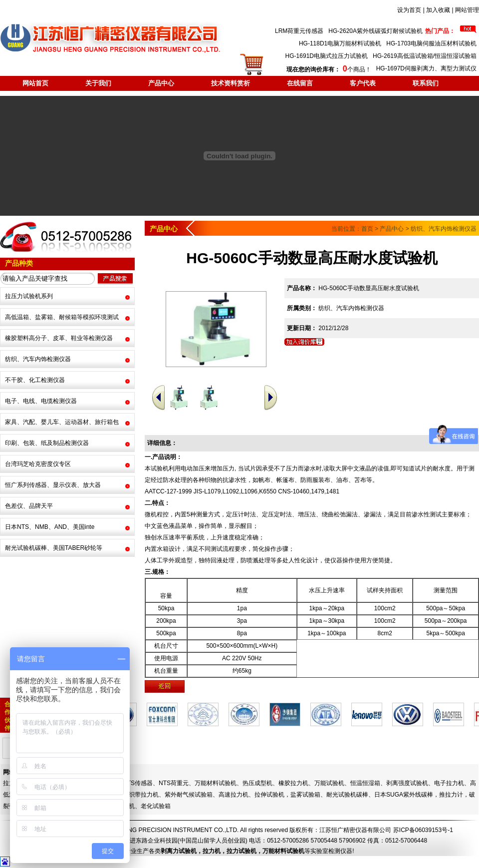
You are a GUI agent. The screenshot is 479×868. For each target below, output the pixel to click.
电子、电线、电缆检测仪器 (41, 401)
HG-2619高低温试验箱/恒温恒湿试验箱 (425, 56)
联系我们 (426, 83)
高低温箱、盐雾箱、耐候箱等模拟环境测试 (62, 317)
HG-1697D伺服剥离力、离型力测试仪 (426, 68)
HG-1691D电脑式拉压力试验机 (327, 56)
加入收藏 (438, 10)
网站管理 (467, 10)
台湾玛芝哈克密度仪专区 (38, 464)
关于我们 (98, 83)
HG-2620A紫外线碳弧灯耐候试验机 (375, 31)
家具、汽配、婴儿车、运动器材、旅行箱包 (62, 422)
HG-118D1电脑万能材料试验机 (340, 43)
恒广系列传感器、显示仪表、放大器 (53, 485)
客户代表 (363, 83)
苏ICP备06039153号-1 (423, 830)
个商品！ (329, 69)
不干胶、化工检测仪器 (35, 380)
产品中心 (161, 83)
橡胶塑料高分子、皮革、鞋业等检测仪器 (59, 338)
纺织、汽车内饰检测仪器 (38, 359)
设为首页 (409, 10)
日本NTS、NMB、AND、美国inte (50, 527)
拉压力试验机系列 (29, 296)
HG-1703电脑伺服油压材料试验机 (431, 43)
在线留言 (300, 83)
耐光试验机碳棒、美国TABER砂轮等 (54, 548)
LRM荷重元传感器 (299, 31)
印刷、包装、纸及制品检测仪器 (47, 443)
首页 (367, 229)
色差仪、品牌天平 (29, 506)
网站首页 (35, 83)
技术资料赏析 (231, 83)
